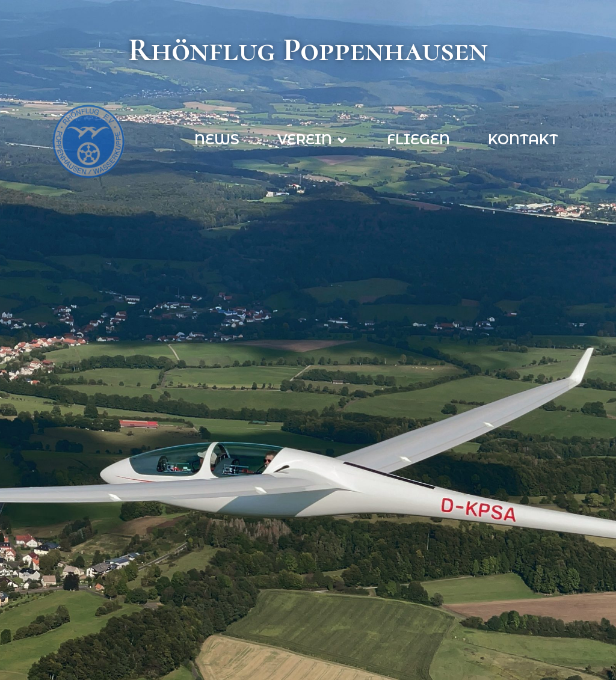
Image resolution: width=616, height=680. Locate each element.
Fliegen (418, 139)
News (217, 139)
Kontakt (523, 139)
